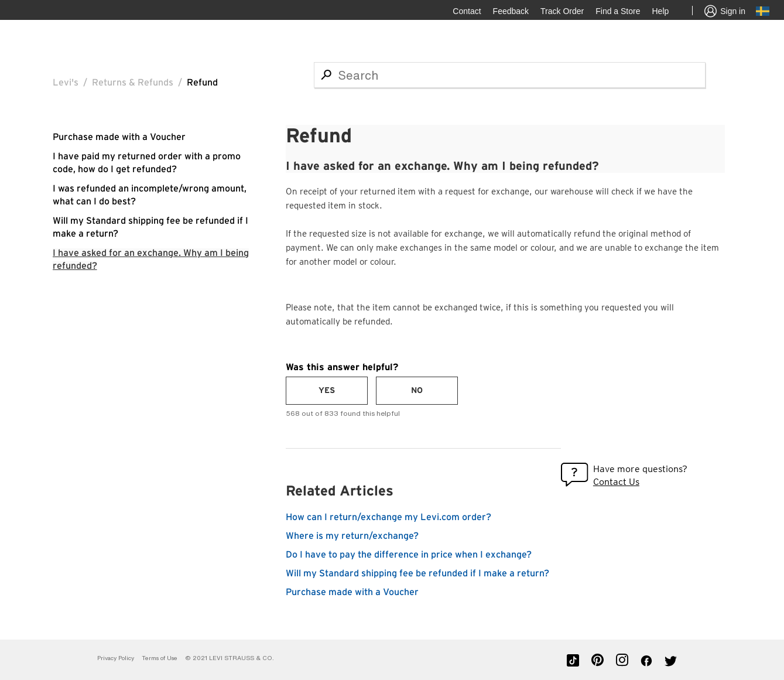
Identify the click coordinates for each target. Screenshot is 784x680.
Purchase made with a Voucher (119, 137)
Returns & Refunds (133, 83)
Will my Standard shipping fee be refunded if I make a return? (417, 573)
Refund (202, 83)
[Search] (510, 75)
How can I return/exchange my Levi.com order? (388, 517)
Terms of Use (160, 658)
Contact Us (616, 482)
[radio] (327, 391)
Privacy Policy (116, 658)
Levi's (66, 83)
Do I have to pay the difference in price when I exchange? (409, 555)
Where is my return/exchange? (352, 536)
